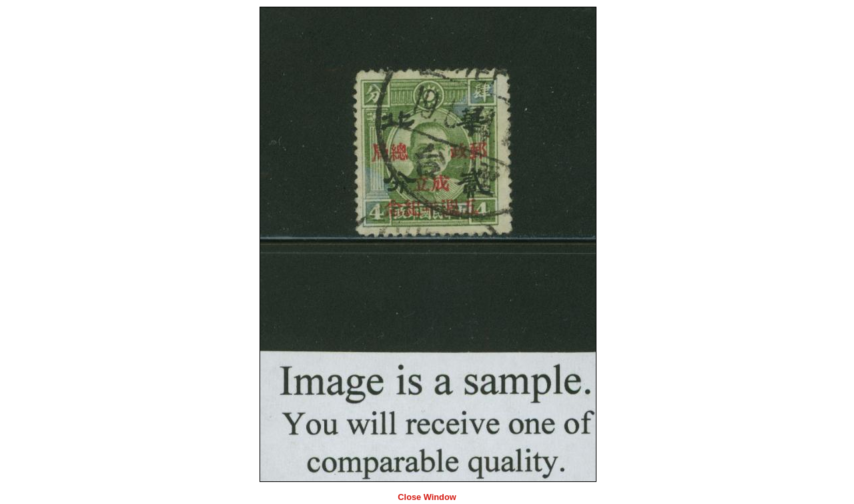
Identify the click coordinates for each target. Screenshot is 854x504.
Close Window (427, 497)
